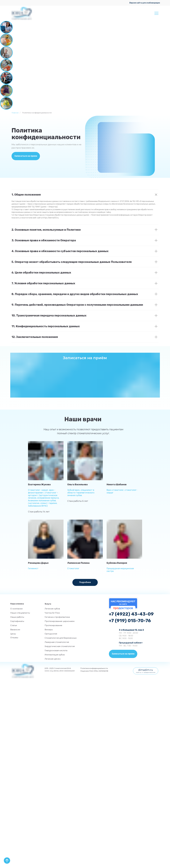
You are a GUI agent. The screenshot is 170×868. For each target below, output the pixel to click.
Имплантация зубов (55, 655)
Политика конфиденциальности (94, 668)
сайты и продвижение (146, 672)
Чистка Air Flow (52, 613)
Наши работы (17, 617)
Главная (15, 113)
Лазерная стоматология (57, 642)
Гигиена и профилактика (57, 617)
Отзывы (14, 638)
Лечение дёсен (53, 659)
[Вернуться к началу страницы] (7, 861)
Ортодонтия (51, 634)
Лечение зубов (52, 609)
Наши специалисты (20, 613)
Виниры (49, 630)
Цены (13, 634)
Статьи (14, 625)
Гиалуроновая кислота (56, 650)
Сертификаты (17, 621)
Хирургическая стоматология (60, 646)
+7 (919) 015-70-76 (130, 621)
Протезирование (53, 625)
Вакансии (15, 630)
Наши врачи (83, 419)
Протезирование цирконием (60, 621)
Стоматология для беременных (61, 638)
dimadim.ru (146, 670)
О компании (16, 609)
